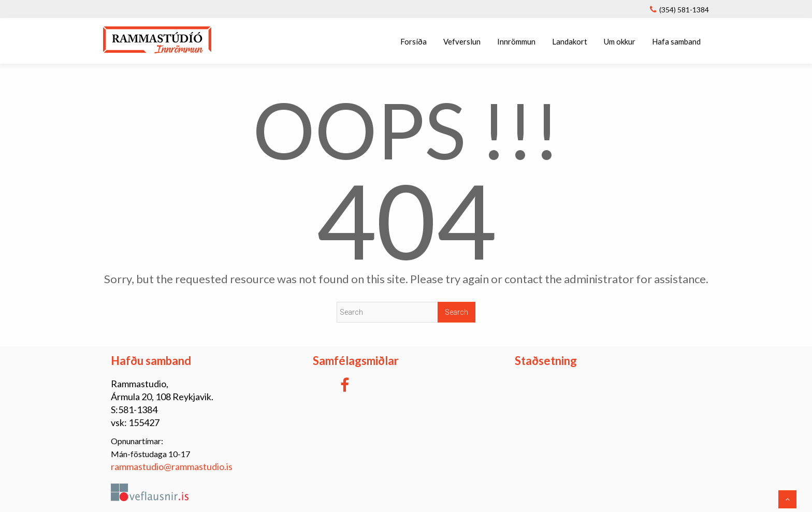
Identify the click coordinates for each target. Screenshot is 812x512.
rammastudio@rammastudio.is (172, 466)
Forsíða (414, 41)
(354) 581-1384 (684, 10)
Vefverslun (462, 41)
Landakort (570, 41)
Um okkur (620, 41)
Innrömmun (516, 41)
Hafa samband (676, 41)
